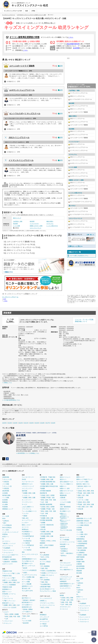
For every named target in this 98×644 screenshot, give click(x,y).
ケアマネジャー (52, 573)
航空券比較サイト (27, 602)
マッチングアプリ (65, 588)
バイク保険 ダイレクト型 (84, 523)
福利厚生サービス (27, 586)
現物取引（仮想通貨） (10, 559)
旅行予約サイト (27, 598)
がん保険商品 (80, 553)
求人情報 (68, 633)
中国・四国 (17, 617)
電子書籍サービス (27, 564)
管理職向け (65, 551)
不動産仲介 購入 (7, 576)
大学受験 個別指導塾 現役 (48, 482)
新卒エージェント (65, 521)
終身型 (80, 541)
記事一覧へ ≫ (90, 235)
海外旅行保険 (6, 495)
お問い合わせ (49, 633)
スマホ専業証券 (7, 525)
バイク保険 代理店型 (83, 525)
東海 (10, 582)
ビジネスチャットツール (67, 542)
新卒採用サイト (65, 518)
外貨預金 (5, 534)
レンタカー (25, 523)
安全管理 (15, 224)
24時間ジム (43, 601)
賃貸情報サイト (7, 589)
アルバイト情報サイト (67, 484)
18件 (60, 66)
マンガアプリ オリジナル (29, 575)
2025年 (4, 423)
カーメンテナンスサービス (30, 554)
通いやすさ (72, 206)
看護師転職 (63, 495)
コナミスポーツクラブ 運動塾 (22, 66)
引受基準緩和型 (82, 543)
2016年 (53, 423)
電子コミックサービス (29, 566)
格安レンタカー (27, 525)
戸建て (14, 573)
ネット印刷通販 (65, 540)
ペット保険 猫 (81, 537)
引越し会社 (25, 518)
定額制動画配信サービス (29, 559)
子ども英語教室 (44, 555)
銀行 (5, 523)
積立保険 (79, 573)
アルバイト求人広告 (66, 530)
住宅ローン (6, 537)
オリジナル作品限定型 (30, 570)
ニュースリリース (29, 633)
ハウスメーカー (8, 621)
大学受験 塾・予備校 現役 (48, 477)
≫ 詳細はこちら (7, 383)
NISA (4, 518)
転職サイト (63, 486)
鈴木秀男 (76, 48)
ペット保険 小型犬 (82, 534)
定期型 (85, 541)
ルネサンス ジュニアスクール (22, 90)
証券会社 (6, 521)
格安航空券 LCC (27, 607)
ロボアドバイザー (8, 564)
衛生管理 (32, 221)
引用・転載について (59, 633)
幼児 (5, 299)
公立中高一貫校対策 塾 (47, 525)
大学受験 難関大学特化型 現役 (49, 486)
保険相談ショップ (8, 509)
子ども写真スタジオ (28, 561)
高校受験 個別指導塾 (46, 504)
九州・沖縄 (44, 502)
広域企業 (80, 498)
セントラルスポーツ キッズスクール (25, 114)
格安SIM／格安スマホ (83, 484)
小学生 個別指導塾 (45, 534)
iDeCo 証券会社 (7, 528)
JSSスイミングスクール (19, 137)
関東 (72, 598)
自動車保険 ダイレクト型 (84, 518)
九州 (18, 582)
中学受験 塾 (43, 516)
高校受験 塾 (43, 493)
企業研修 (63, 547)
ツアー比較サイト (27, 612)
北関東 (11, 614)
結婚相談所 (63, 581)
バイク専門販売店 (29, 545)
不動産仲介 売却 (7, 571)
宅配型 (25, 516)
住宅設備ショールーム (9, 594)
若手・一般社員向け (67, 553)
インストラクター (34, 224)
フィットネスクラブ (46, 598)
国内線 (25, 609)
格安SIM (80, 486)
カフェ (24, 557)
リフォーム (6, 596)
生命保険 (5, 500)
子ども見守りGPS (27, 591)
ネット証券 (6, 516)
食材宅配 (25, 491)
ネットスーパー (27, 500)
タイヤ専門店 (44, 626)
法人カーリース (65, 537)
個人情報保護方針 (40, 633)
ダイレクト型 (8, 479)
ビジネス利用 (27, 621)
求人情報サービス (65, 511)
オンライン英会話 (45, 562)
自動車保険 (6, 477)
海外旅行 (33, 600)
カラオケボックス (65, 607)
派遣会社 (63, 504)
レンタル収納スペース (30, 511)
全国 (71, 604)
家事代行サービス (27, 484)
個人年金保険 (80, 568)
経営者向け (65, 549)
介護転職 (63, 498)
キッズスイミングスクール (10, 297)
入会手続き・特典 (18, 221)
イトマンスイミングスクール (21, 160)
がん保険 (5, 504)
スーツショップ (44, 621)
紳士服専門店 (44, 619)
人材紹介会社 (64, 524)
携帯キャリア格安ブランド (84, 479)
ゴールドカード (8, 553)
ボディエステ (64, 567)
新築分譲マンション (8, 603)
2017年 (48, 423)
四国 (79, 495)
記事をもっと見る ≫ (75, 246)
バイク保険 (6, 484)
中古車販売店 (26, 534)
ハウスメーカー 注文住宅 (9, 607)
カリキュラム (50, 224)
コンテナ (26, 513)
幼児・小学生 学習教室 (47, 545)
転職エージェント (65, 493)
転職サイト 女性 (65, 488)
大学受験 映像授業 (45, 491)
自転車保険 (6, 491)
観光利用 (26, 623)
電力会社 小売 (26, 588)
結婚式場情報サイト (66, 586)
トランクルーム (27, 509)
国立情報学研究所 (73, 44)
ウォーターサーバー (28, 477)
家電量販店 (43, 615)
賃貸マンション (7, 592)
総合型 (25, 568)
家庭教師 (42, 543)
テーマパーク (64, 609)
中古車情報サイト (27, 532)
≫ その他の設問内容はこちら (11, 400)
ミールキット (26, 495)
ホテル (24, 618)
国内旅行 (26, 600)
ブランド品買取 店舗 (28, 577)
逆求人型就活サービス (67, 482)
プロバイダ (80, 488)
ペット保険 (6, 498)
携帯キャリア (80, 477)
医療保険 (5, 502)
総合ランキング (17, 218)
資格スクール (44, 578)
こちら (71, 37)
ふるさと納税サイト (28, 507)
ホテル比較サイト (27, 605)
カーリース (25, 527)
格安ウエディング (65, 579)
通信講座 (42, 564)
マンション (7, 573)
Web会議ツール (65, 544)
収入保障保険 (82, 550)
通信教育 (42, 538)
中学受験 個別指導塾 (46, 520)
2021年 (26, 423)
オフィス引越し (27, 579)
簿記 (46, 568)
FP (42, 566)
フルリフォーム (8, 598)
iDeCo (78, 588)
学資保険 (5, 507)
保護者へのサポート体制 (36, 226)
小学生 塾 (43, 529)
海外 (29, 616)
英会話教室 (43, 559)
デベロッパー (8, 623)
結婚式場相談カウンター (67, 584)
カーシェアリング (27, 520)
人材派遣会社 (64, 528)
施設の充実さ (50, 221)
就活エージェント (65, 477)
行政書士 (44, 573)
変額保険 (79, 571)
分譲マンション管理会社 (10, 580)
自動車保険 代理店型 (83, 521)
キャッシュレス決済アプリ (10, 555)
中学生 (48, 541)
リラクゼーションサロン (47, 603)
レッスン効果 (17, 226)
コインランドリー (27, 488)
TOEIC (43, 571)
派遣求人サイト (65, 509)
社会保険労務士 (51, 571)
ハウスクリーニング (28, 486)
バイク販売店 (26, 543)
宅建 (42, 568)
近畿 (14, 582)
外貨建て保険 (80, 562)
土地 (18, 573)
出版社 (25, 573)
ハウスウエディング (66, 577)
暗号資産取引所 (7, 557)
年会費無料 (7, 548)
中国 (92, 493)
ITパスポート (50, 575)
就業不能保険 (80, 557)
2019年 (37, 423)
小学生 (5, 301)
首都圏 (6, 582)
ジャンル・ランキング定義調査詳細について (84, 321)
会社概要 (21, 633)
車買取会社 (25, 529)
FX (3, 539)
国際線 (31, 609)
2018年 (42, 423)
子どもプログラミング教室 (48, 591)
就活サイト (63, 479)
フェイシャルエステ (66, 565)
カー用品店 (43, 624)
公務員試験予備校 (45, 587)
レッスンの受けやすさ (52, 226)
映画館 (62, 595)
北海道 (43, 495)
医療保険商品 (80, 539)
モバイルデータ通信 (82, 482)
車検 (23, 552)
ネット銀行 (6, 530)
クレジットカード (8, 546)
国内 (25, 616)
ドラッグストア (44, 617)
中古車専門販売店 (29, 536)
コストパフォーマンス (35, 228)
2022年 (21, 423)
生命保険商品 (80, 546)
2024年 (10, 423)
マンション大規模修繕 (9, 585)
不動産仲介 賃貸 (7, 587)
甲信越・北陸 (50, 498)
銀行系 (6, 543)
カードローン (6, 541)
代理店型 (6, 482)
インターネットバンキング (10, 532)
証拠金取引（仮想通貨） (11, 562)
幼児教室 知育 (44, 548)
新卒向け (64, 556)
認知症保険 (80, 559)
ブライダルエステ (65, 563)
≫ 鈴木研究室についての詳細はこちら (28, 453)
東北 (7, 614)
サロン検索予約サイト (67, 570)
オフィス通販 (26, 582)
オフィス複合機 (27, 584)
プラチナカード (84, 610)
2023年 (15, 423)
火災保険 (5, 493)
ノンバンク (12, 543)
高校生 (43, 541)
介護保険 (79, 564)
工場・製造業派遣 (65, 507)
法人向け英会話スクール (47, 589)
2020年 (32, 423)
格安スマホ (88, 486)
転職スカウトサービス (67, 491)
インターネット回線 (82, 500)
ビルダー (6, 612)
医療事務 (47, 566)
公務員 (43, 575)
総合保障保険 (80, 566)
